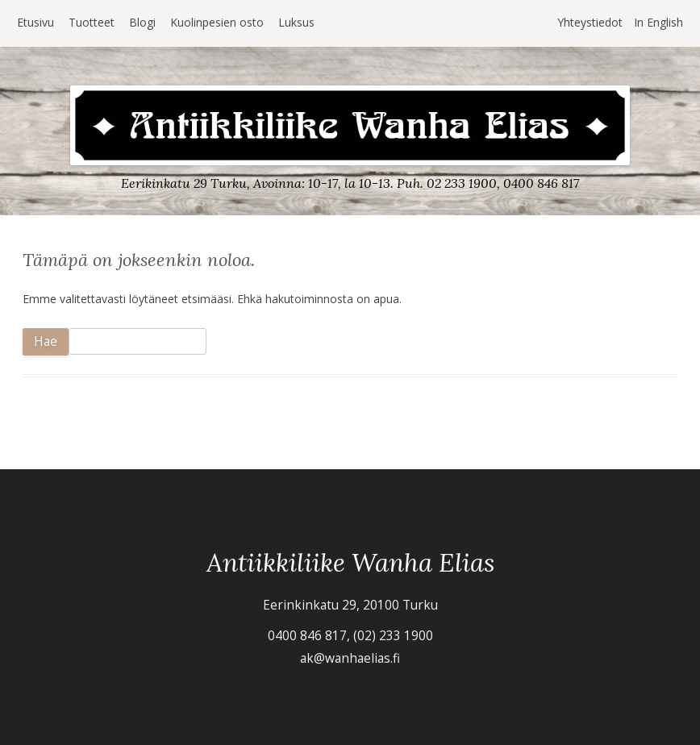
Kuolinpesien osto (217, 22)
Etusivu (35, 22)
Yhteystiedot (590, 22)
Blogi (142, 22)
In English (658, 22)
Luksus (296, 22)
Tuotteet (92, 22)
